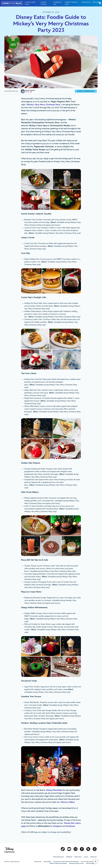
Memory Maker (68, 802)
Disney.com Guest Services (76, 863)
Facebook (71, 826)
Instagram (57, 826)
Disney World (44, 3)
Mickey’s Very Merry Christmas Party (43, 105)
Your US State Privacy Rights (89, 862)
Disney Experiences (59, 857)
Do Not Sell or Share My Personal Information (66, 862)
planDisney (69, 857)
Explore (96, 2)
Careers (86, 857)
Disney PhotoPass (54, 790)
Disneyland (58, 3)
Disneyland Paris (30, 3)
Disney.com (94, 857)
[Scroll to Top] (96, 862)
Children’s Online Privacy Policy (58, 863)
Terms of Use (38, 862)
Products (86, 2)
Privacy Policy (47, 862)
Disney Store (78, 857)
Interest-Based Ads (91, 863)
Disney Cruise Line (71, 3)
